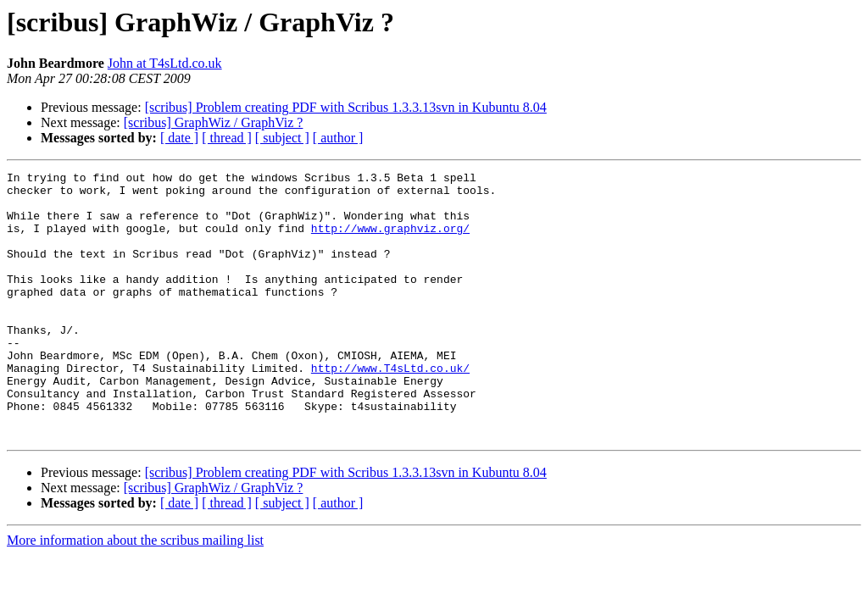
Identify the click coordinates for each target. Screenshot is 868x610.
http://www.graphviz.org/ (390, 241)
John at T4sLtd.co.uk (165, 63)
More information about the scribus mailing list (135, 593)
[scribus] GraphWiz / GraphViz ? (214, 122)
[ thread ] (227, 138)
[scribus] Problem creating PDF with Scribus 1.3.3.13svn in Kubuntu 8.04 (346, 107)
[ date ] (179, 138)
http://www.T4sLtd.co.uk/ (390, 408)
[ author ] (338, 138)
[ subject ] (282, 138)
